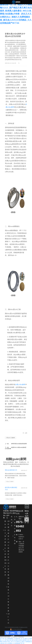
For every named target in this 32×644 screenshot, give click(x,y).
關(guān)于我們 (5, 530)
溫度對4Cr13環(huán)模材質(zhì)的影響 (16, 448)
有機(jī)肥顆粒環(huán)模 (8, 587)
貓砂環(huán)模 (8, 560)
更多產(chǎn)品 (9, 614)
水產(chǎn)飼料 (20, 385)
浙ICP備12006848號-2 (16, 629)
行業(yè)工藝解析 (10, 438)
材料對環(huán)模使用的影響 (19, 444)
